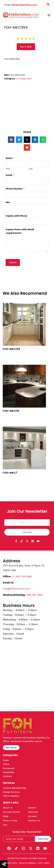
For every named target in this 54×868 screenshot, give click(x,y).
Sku (8, 202)
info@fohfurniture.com (24, 5)
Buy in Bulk (8, 354)
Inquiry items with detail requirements (20, 231)
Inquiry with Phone (16, 216)
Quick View (8, 357)
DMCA (47, 863)
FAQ (5, 825)
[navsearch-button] (48, 5)
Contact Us (34, 821)
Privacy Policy (11, 863)
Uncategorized (24, 79)
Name (10, 158)
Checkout (33, 812)
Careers (32, 808)
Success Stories (12, 812)
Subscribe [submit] (43, 839)
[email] (19, 839)
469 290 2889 (35, 595)
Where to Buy (10, 821)
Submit (13, 262)
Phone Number (15, 189)
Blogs (6, 816)
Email (10, 175)
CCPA (40, 863)
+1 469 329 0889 (22, 576)
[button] (49, 15)
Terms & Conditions (27, 863)
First (8, 169)
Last (31, 169)
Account (32, 816)
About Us (8, 808)
